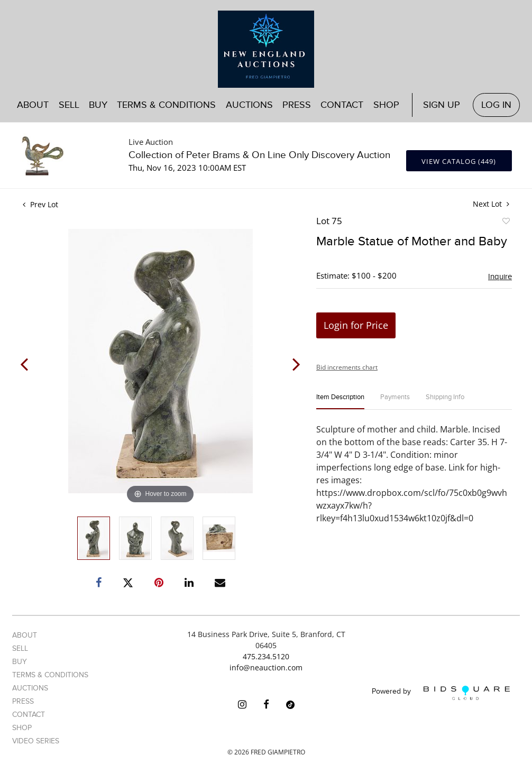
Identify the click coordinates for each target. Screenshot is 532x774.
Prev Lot (40, 204)
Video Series (36, 741)
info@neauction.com (266, 667)
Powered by (441, 693)
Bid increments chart (347, 367)
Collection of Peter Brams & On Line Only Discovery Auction (259, 155)
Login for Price (356, 325)
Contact (342, 105)
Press (297, 105)
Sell (69, 105)
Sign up (442, 105)
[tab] (340, 402)
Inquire (500, 277)
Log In (496, 105)
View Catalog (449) (459, 161)
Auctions (249, 105)
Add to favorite (506, 223)
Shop (386, 105)
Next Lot (491, 204)
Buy (98, 105)
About (33, 105)
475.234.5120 (266, 656)
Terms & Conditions (166, 105)
